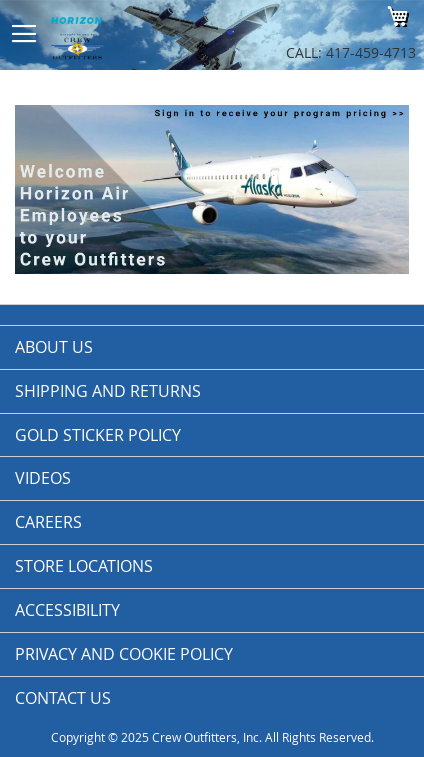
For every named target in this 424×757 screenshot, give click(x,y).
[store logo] (135, 35)
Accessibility (67, 610)
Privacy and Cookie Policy (124, 654)
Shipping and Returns (108, 391)
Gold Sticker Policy (98, 435)
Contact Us (63, 698)
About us (54, 347)
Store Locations (84, 566)
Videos (43, 478)
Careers (48, 522)
